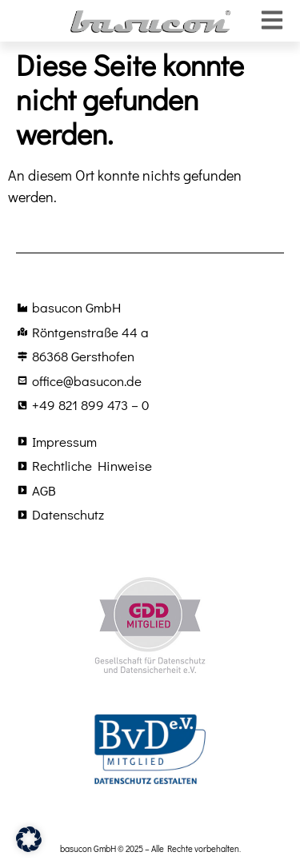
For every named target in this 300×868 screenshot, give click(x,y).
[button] (29, 839)
